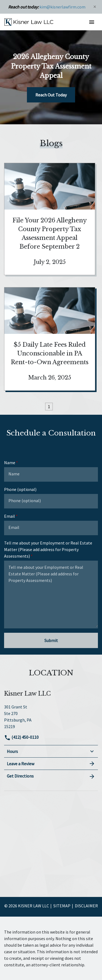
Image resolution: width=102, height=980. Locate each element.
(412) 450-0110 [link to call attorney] (21, 737)
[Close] (95, 7)
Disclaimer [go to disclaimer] (86, 906)
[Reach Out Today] (51, 95)
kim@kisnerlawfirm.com (62, 7)
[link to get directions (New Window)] (51, 716)
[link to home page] (29, 22)
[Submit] (51, 640)
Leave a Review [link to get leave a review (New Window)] (51, 764)
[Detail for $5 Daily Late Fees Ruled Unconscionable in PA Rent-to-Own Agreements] (50, 339)
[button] (92, 22)
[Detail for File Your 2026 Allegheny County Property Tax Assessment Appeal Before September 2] (50, 219)
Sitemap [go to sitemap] (62, 906)
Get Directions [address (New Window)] (51, 776)
